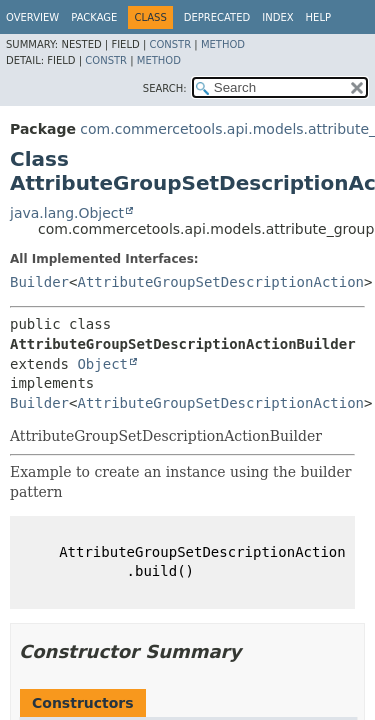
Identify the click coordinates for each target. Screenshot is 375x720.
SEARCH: (165, 88)
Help (318, 17)
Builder (39, 282)
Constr (170, 44)
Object (102, 364)
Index (277, 17)
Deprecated (217, 17)
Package (94, 17)
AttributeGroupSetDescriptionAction (220, 282)
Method (223, 44)
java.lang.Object (67, 213)
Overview (32, 17)
